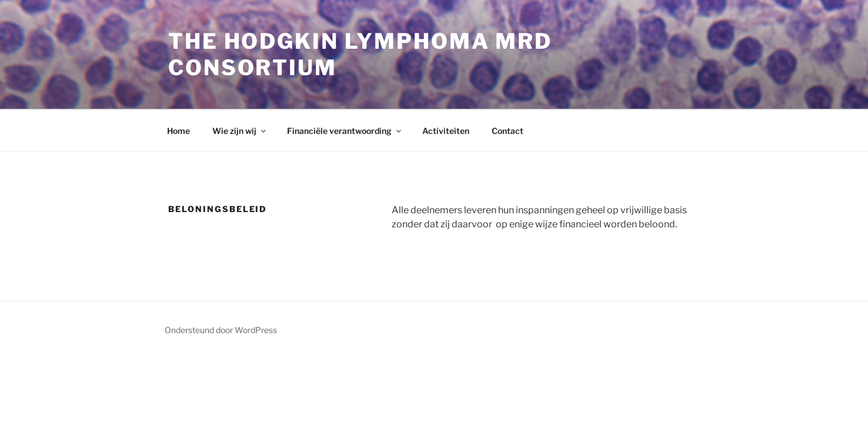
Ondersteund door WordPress (221, 330)
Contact (508, 131)
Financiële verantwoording (345, 131)
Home (178, 131)
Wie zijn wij (240, 131)
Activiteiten (446, 131)
